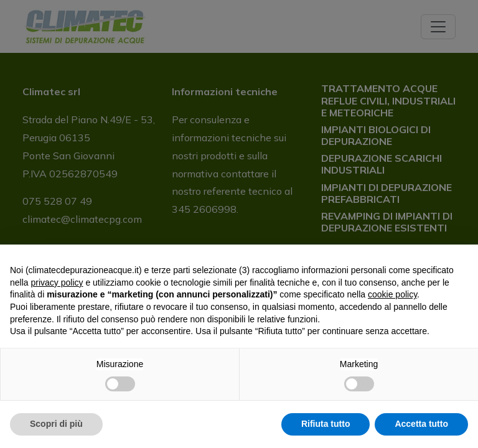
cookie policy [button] (392, 294)
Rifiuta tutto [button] (326, 424)
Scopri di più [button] (56, 424)
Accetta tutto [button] (421, 424)
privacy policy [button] (57, 282)
